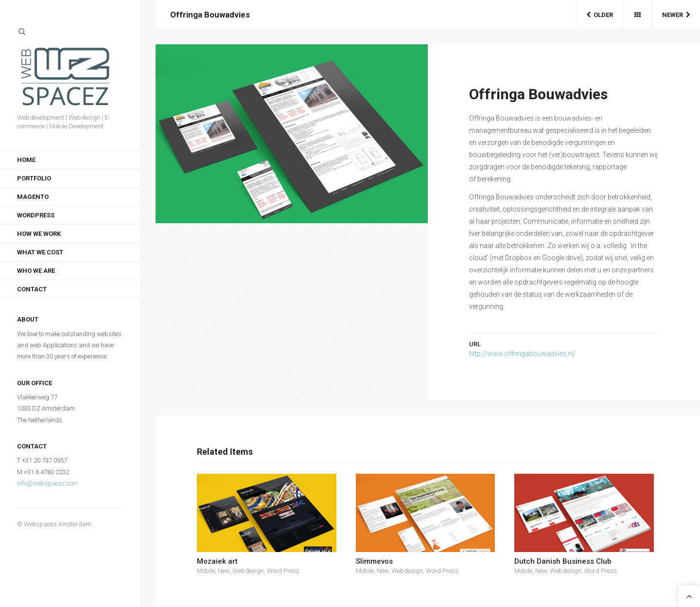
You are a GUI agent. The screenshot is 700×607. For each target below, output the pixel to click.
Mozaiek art (217, 561)
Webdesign (248, 571)
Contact (32, 289)
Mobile (206, 571)
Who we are (36, 271)
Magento (33, 197)
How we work (39, 234)
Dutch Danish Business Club (563, 561)
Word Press (283, 571)
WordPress (36, 215)
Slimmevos (374, 561)
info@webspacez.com (47, 483)
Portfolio (34, 178)
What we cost (40, 252)
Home (26, 160)
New (224, 571)
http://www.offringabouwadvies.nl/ (523, 354)
